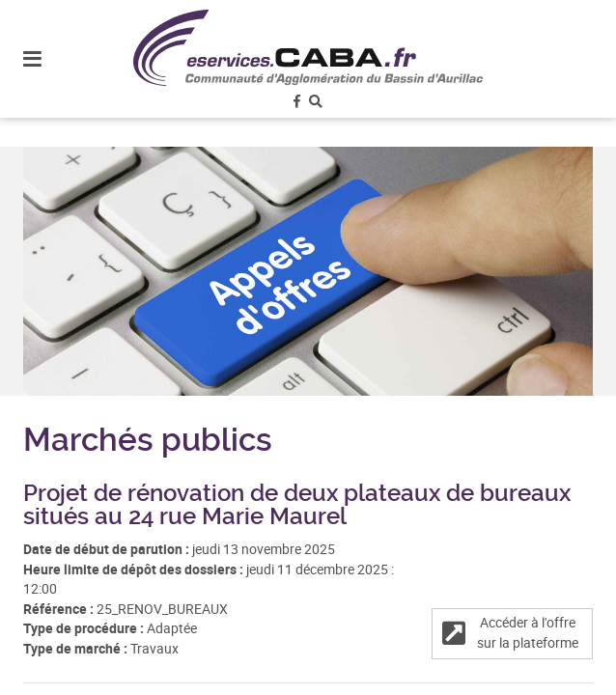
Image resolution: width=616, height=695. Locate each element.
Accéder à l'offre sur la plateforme (510, 633)
